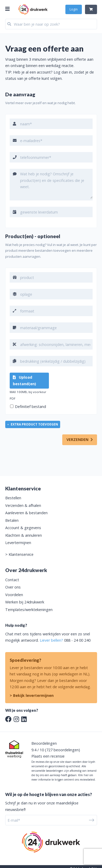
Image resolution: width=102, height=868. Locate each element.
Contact (12, 580)
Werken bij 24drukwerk (25, 602)
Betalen (12, 520)
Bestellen (13, 498)
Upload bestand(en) (24, 380)
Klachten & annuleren (24, 535)
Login (74, 9)
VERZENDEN (80, 439)
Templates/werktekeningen (29, 610)
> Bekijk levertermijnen (32, 695)
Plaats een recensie (48, 756)
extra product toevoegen (33, 424)
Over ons (13, 587)
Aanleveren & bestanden (26, 513)
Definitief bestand (30, 407)
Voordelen (14, 595)
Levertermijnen (18, 543)
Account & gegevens (23, 528)
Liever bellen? (51, 640)
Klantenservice (21, 554)
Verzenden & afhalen (23, 505)
